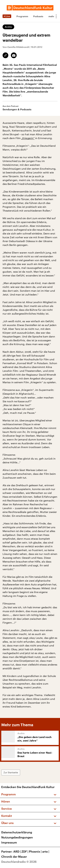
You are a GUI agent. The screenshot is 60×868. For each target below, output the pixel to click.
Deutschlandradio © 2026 (19, 862)
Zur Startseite (11, 772)
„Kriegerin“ (28, 138)
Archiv (8, 27)
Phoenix (36, 851)
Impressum (9, 842)
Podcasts (38, 16)
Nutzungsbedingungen (17, 837)
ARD (17, 851)
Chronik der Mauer (14, 857)
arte (46, 851)
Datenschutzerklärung (17, 832)
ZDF (25, 851)
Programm (22, 16)
